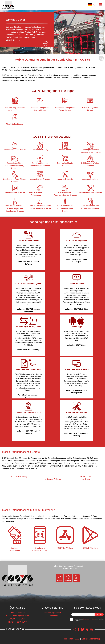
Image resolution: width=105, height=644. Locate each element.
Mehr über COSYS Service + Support (28, 432)
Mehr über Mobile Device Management (77, 392)
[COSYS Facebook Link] (78, 631)
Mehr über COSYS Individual (77, 309)
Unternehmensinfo (17, 613)
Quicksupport (52, 616)
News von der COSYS (18, 622)
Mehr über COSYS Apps (77, 345)
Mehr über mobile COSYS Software (28, 263)
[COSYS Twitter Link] (83, 631)
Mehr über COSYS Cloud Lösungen (77, 261)
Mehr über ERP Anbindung (28, 350)
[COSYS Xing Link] (87, 631)
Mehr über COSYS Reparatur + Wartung (77, 434)
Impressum (68, 639)
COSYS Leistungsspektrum (17, 616)
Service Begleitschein (52, 613)
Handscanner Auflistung (52, 479)
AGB (77, 639)
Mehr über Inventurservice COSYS (28, 396)
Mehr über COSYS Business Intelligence (28, 310)
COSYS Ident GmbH (17, 619)
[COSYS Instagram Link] (74, 631)
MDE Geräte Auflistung (19, 477)
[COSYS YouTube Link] (91, 631)
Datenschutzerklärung (90, 619)
